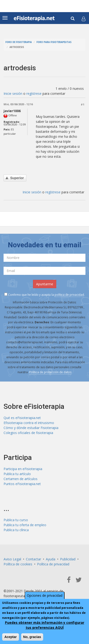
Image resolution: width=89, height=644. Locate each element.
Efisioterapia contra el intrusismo (29, 423)
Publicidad (68, 559)
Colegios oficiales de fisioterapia (28, 433)
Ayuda (51, 559)
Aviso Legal (12, 559)
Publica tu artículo (17, 474)
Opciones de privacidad (45, 595)
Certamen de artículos (21, 479)
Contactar (33, 559)
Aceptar (10, 637)
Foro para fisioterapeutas (54, 42)
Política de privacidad (53, 564)
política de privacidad (69, 295)
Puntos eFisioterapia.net (22, 484)
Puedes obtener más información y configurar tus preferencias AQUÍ (45, 625)
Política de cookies (18, 564)
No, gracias (32, 637)
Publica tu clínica (16, 530)
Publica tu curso (16, 520)
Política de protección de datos (50, 372)
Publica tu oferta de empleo (25, 525)
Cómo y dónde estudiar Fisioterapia (31, 428)
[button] (84, 19)
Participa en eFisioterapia (23, 469)
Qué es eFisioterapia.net (22, 418)
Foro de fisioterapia (19, 42)
